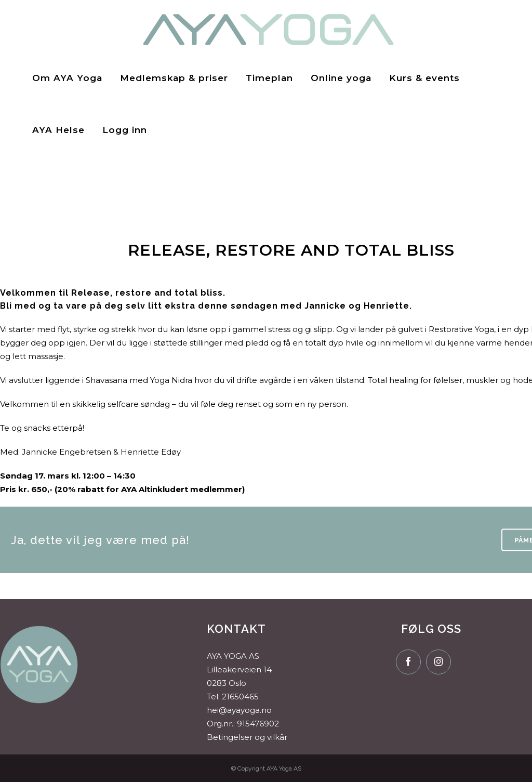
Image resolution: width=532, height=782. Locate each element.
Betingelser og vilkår (247, 737)
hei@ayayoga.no (239, 710)
